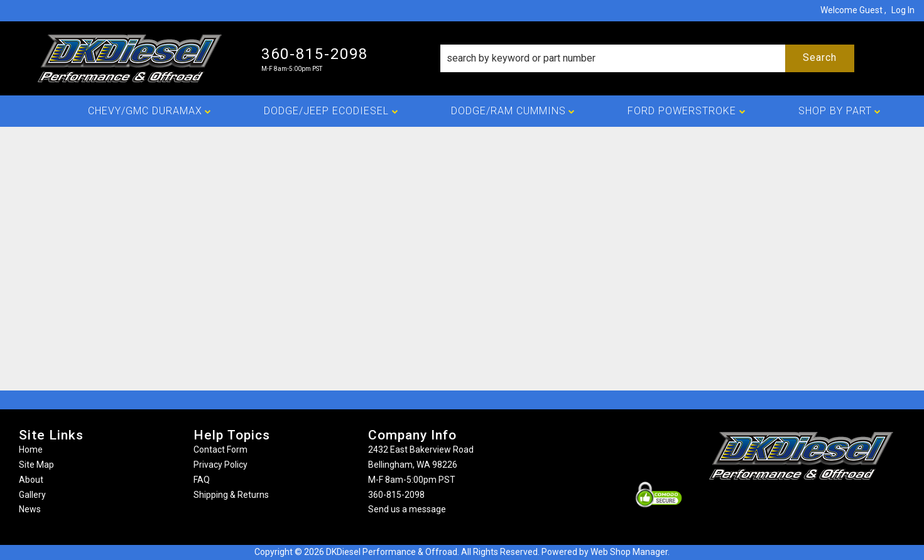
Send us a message (407, 509)
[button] (647, 58)
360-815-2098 (396, 495)
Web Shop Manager (629, 552)
